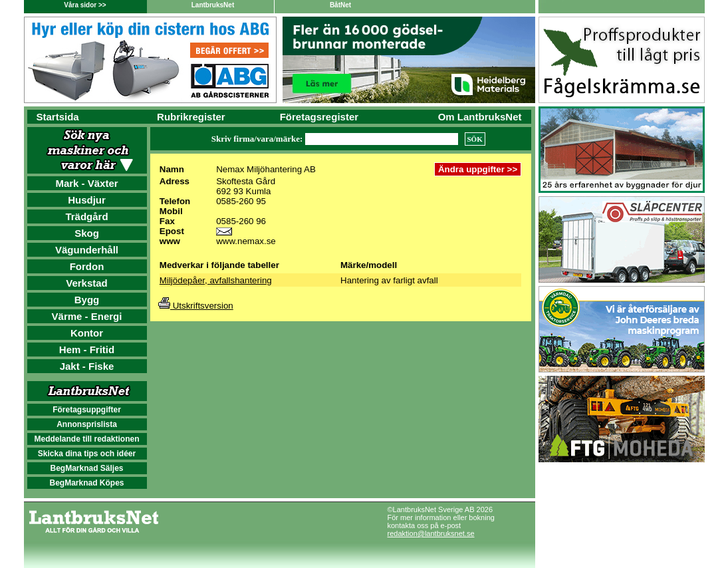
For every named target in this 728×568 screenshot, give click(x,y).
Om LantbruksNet (480, 117)
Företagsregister (319, 117)
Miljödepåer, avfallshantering (216, 280)
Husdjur (87, 200)
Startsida (58, 117)
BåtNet (340, 5)
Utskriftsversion (196, 306)
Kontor (87, 333)
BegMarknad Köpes (86, 483)
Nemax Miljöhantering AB (266, 169)
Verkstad (87, 283)
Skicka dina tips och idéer (87, 454)
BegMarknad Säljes (86, 468)
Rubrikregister (191, 117)
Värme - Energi (87, 316)
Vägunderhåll (87, 250)
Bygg (87, 300)
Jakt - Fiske (87, 366)
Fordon (87, 266)
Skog (87, 233)
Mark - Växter (86, 183)
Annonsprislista (87, 424)
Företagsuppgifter (87, 410)
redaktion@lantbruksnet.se (431, 533)
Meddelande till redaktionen (86, 439)
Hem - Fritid (87, 350)
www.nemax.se (246, 241)
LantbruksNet (213, 5)
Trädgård (86, 216)
